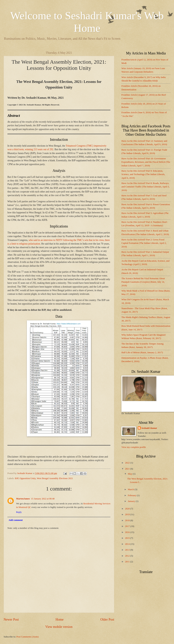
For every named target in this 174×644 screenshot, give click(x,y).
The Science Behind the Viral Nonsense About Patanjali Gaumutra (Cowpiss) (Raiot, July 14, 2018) (143, 282)
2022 (128, 463)
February (132, 495)
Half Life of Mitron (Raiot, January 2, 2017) (142, 352)
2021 (128, 469)
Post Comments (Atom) (28, 637)
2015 (128, 538)
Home (59, 620)
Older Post (107, 620)
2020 (128, 509)
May (130, 474)
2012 (128, 556)
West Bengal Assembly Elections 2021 (55, 478)
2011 (128, 562)
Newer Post (11, 620)
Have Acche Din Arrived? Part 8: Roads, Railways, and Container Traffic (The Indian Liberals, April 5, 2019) (145, 187)
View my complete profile (134, 447)
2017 (128, 526)
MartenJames (23, 499)
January (132, 501)
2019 (128, 514)
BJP (17, 478)
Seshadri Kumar (149, 428)
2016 (128, 532)
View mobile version (59, 627)
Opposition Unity (28, 478)
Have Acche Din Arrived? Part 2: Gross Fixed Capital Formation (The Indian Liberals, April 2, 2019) (144, 243)
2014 (128, 544)
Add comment (16, 520)
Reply (19, 512)
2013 (128, 550)
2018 (128, 520)
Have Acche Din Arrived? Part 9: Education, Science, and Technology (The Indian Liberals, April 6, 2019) (143, 174)
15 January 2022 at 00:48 (43, 499)
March (131, 489)
